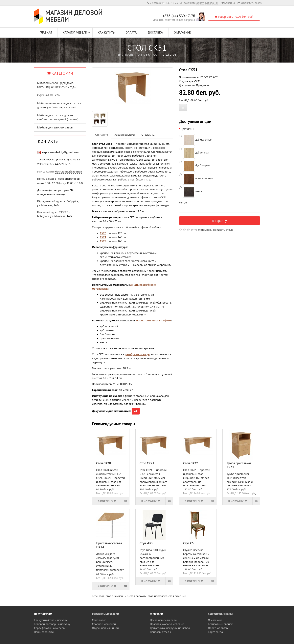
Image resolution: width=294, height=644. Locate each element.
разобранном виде (137, 354)
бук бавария (194, 166)
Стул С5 (188, 543)
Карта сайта (215, 632)
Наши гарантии (44, 632)
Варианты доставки (105, 614)
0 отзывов (205, 230)
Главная (46, 33)
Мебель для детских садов (55, 127)
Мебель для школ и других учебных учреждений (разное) (58, 117)
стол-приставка (158, 596)
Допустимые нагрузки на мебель (171, 628)
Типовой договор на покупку (52, 624)
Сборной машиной (104, 624)
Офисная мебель (49, 95)
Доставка (155, 33)
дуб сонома (194, 153)
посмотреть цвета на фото (153, 320)
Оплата (131, 33)
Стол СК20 (103, 463)
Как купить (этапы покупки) (51, 620)
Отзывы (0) (148, 135)
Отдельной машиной (105, 628)
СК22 (103, 241)
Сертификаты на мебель (49, 628)
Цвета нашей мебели (163, 620)
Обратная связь (218, 628)
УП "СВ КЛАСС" (148, 54)
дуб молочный (196, 140)
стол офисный (177, 596)
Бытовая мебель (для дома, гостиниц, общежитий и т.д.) (56, 85)
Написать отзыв (223, 230)
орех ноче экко (196, 179)
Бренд (129, 54)
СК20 (103, 233)
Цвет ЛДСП (187, 129)
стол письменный (117, 596)
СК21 (103, 237)
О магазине (182, 33)
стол (102, 596)
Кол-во (183, 203)
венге (191, 192)
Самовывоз (99, 620)
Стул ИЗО (146, 543)
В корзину (219, 221)
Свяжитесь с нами (220, 614)
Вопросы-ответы (160, 632)
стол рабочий (138, 596)
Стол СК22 (191, 463)
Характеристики (125, 135)
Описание (102, 135)
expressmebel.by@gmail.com (61, 152)
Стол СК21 (147, 463)
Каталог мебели (75, 33)
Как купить (106, 33)
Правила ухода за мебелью (167, 624)
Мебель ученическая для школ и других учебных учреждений (59, 105)
